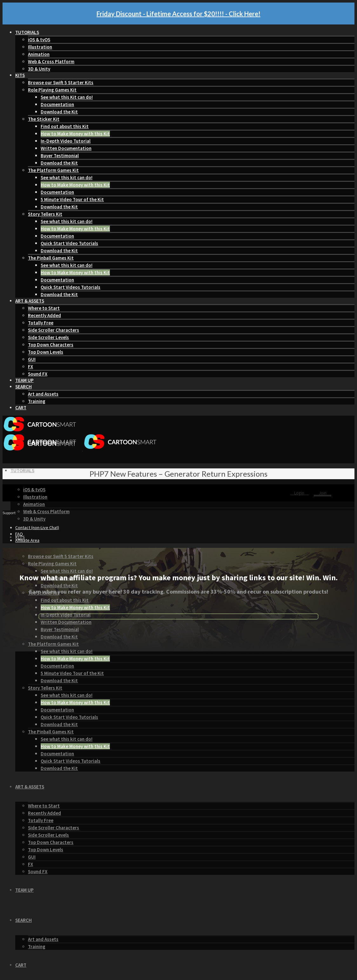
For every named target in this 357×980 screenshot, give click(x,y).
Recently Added (44, 315)
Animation (39, 54)
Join (323, 493)
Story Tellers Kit (45, 214)
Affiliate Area (27, 540)
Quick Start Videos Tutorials (71, 287)
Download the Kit (59, 112)
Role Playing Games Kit (52, 90)
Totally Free (41, 323)
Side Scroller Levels (48, 337)
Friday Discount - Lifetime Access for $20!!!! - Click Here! (178, 14)
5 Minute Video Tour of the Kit (72, 199)
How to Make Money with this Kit (75, 134)
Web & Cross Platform (51, 61)
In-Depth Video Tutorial (66, 141)
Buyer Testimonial (60, 156)
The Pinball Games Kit (51, 258)
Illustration (40, 47)
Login (300, 493)
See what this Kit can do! (67, 97)
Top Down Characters (51, 345)
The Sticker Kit (44, 119)
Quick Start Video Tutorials (69, 243)
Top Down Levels (46, 352)
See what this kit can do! (67, 177)
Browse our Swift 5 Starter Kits (61, 82)
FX (30, 367)
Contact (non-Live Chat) (37, 527)
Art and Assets (43, 394)
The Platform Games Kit (53, 170)
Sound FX (38, 374)
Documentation (57, 104)
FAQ (19, 534)
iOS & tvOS (39, 40)
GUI (32, 359)
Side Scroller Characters (54, 330)
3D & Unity (39, 69)
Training (37, 401)
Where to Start (44, 308)
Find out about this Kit (65, 126)
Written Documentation (66, 148)
